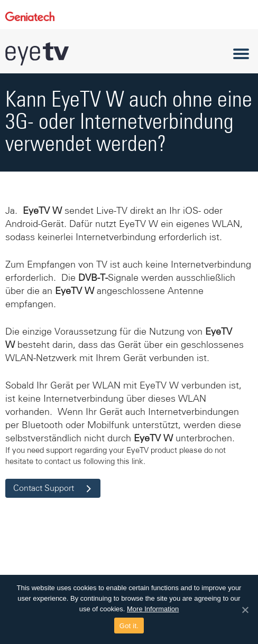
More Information (153, 609)
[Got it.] (245, 610)
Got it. (129, 626)
